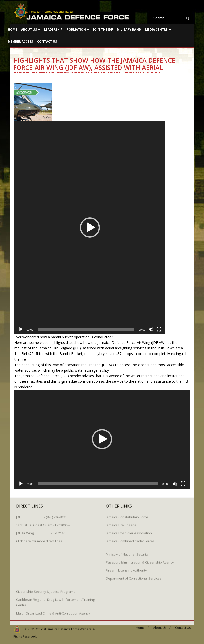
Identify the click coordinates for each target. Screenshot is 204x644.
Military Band (129, 30)
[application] (90, 228)
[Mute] (151, 329)
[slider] (86, 329)
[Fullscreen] (159, 329)
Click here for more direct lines (39, 539)
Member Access (20, 41)
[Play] (21, 329)
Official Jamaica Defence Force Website (64, 627)
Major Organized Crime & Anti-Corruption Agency (53, 611)
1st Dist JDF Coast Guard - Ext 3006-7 (43, 523)
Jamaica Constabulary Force (127, 515)
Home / (142, 626)
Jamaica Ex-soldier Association (129, 531)
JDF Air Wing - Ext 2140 (41, 531)
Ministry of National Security (127, 553)
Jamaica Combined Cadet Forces (130, 539)
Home (12, 30)
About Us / (162, 626)
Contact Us (47, 41)
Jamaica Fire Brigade (121, 523)
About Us (31, 30)
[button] (90, 228)
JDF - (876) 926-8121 (42, 515)
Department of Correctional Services (134, 577)
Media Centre (158, 30)
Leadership (53, 30)
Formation (78, 30)
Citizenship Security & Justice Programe (46, 590)
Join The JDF (103, 30)
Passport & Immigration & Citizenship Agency (140, 561)
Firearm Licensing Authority (126, 569)
